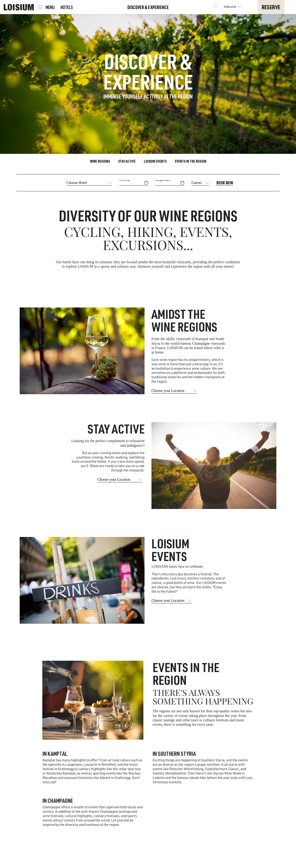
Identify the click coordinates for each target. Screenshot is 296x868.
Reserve (271, 7)
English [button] (234, 7)
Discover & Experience (148, 7)
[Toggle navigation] (46, 7)
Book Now (225, 183)
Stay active (127, 161)
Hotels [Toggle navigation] (67, 7)
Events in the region (191, 161)
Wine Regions (100, 161)
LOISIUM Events (155, 161)
